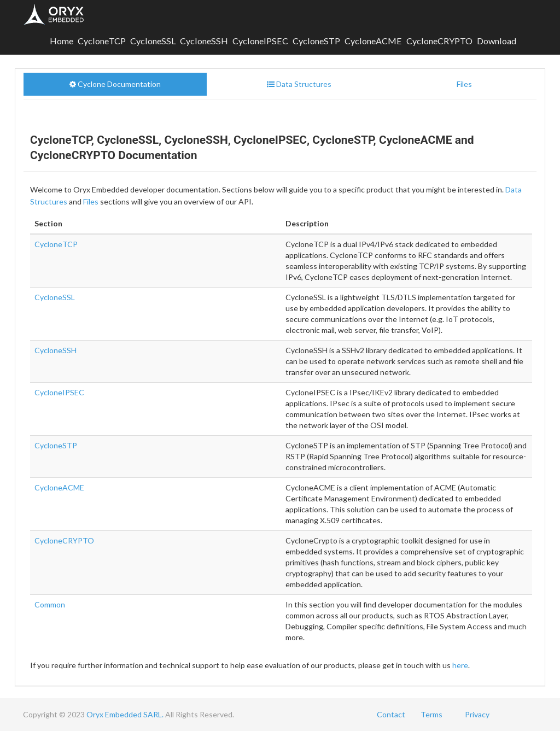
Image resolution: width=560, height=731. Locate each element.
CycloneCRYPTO (439, 41)
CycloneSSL (153, 41)
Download (497, 41)
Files (91, 201)
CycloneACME (373, 41)
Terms (431, 714)
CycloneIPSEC (260, 41)
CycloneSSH (204, 41)
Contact (391, 714)
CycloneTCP (102, 41)
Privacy (477, 714)
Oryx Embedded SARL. (125, 714)
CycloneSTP (316, 41)
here (460, 665)
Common (50, 604)
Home (62, 41)
